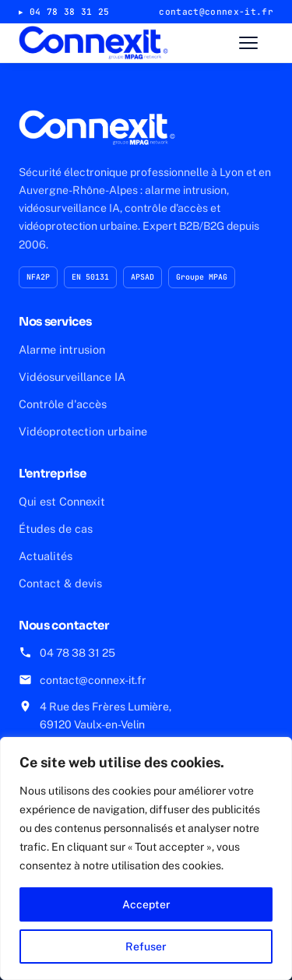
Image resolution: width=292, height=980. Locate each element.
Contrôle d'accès (63, 404)
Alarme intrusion (62, 349)
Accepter (146, 904)
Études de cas (56, 529)
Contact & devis (60, 583)
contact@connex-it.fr (93, 680)
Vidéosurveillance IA (72, 377)
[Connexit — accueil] (93, 43)
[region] (146, 858)
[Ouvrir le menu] (256, 43)
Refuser (146, 947)
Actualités (46, 556)
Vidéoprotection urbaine (83, 431)
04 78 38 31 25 (77, 653)
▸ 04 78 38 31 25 (64, 12)
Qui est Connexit (62, 501)
